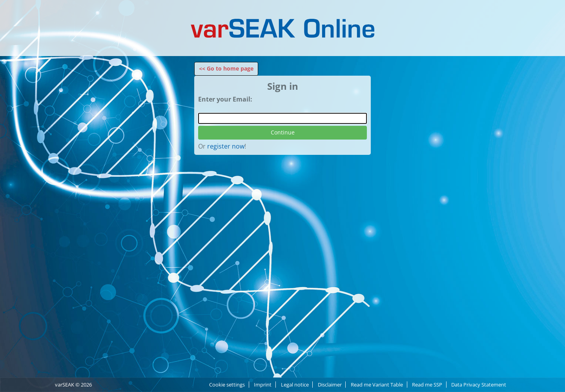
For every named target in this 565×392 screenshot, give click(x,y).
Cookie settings (227, 385)
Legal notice (295, 385)
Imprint (263, 385)
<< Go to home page (226, 68)
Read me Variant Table (377, 385)
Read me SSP (427, 385)
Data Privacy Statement (479, 385)
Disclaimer (330, 385)
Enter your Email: (225, 99)
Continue (283, 132)
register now (226, 146)
